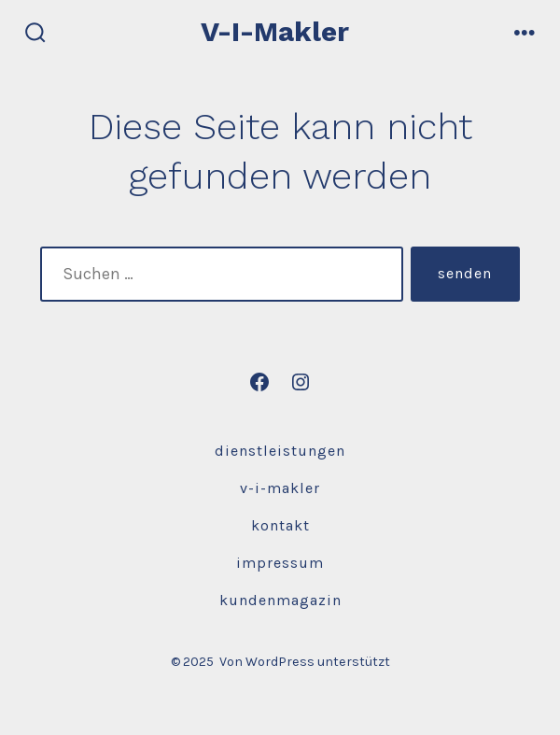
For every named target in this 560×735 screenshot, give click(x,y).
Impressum (280, 563)
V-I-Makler (280, 488)
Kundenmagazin (280, 600)
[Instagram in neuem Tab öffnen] (301, 382)
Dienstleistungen (280, 451)
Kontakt (280, 525)
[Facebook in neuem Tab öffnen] (259, 382)
